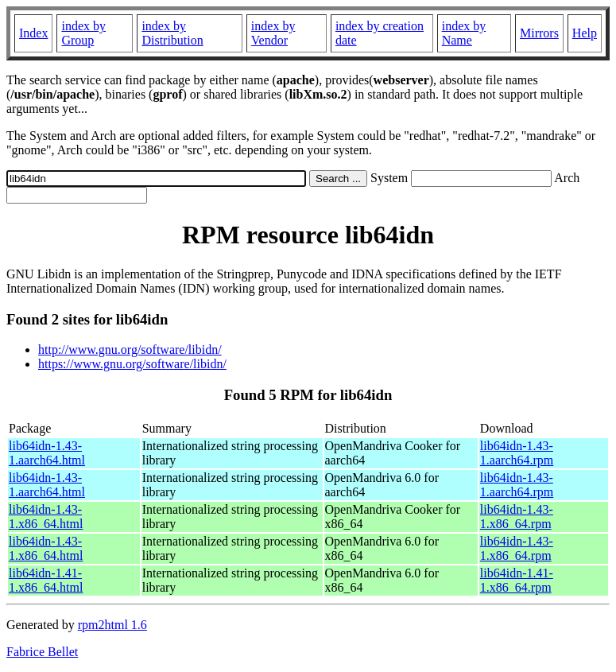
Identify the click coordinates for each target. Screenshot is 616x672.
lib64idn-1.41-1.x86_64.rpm (517, 580)
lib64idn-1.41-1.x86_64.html (46, 580)
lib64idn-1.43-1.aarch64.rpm (517, 453)
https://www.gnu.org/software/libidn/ (132, 364)
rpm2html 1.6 (112, 625)
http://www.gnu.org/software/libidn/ (130, 350)
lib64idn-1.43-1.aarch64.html (47, 453)
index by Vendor (273, 33)
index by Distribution (172, 33)
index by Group (83, 33)
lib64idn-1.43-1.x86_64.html (46, 517)
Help (585, 33)
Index (33, 33)
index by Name (464, 33)
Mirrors (539, 33)
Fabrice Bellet (42, 652)
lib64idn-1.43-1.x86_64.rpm (517, 517)
